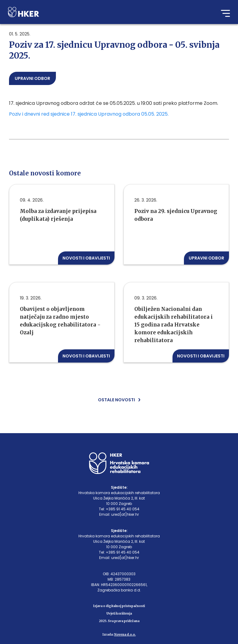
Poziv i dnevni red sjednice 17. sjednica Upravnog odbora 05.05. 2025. (89, 114)
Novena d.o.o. (125, 635)
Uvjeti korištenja (119, 614)
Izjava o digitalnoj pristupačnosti (119, 606)
